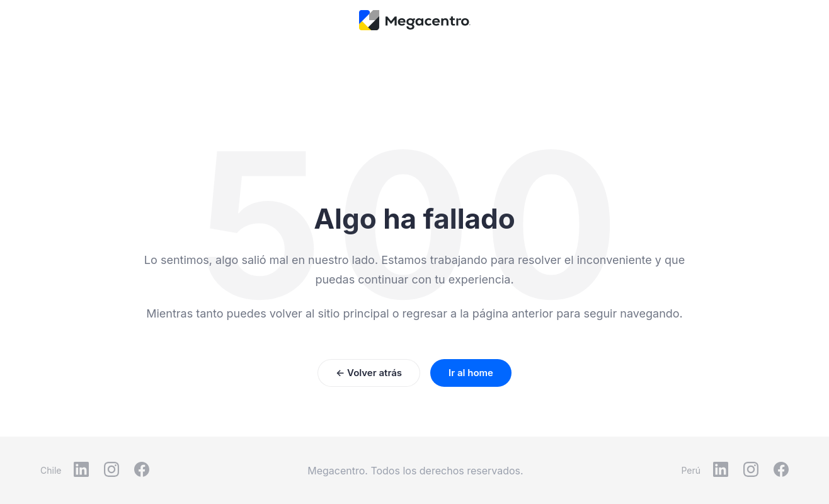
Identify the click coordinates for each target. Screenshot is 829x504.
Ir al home (471, 373)
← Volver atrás (369, 373)
